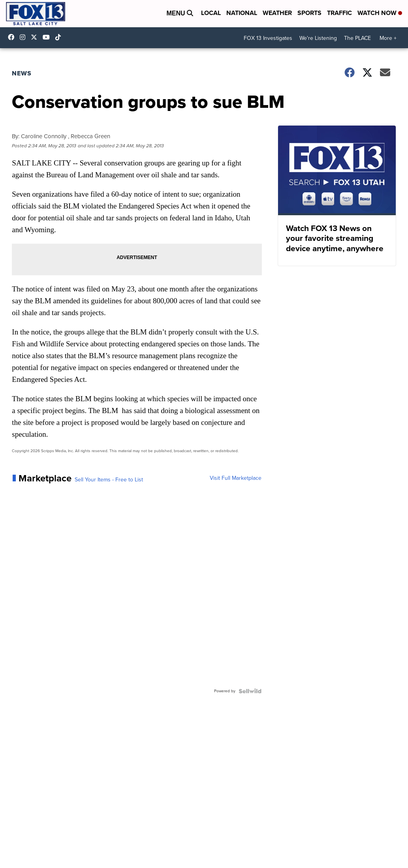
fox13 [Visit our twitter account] (36, 37)
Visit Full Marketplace (236, 478)
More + (388, 38)
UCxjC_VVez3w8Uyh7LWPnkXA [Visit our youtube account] (48, 37)
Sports (309, 13)
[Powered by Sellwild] (250, 691)
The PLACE (357, 38)
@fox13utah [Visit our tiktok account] (60, 37)
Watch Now (380, 13)
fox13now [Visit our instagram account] (24, 37)
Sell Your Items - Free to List (109, 480)
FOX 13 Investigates (268, 38)
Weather (277, 13)
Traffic (339, 13)
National (242, 13)
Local (211, 13)
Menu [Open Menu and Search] (180, 13)
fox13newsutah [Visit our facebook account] (13, 37)
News (22, 73)
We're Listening (318, 38)
